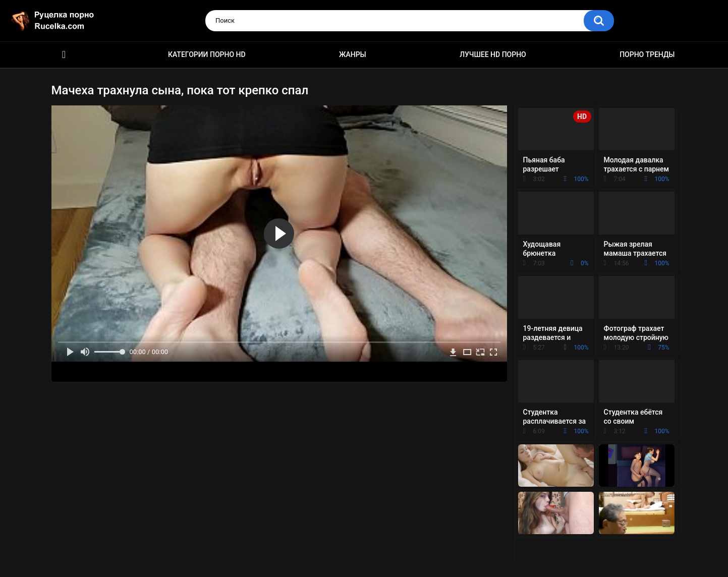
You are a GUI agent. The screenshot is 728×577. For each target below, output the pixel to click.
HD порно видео (64, 55)
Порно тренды (647, 54)
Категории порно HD (207, 54)
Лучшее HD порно (493, 54)
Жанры (353, 54)
